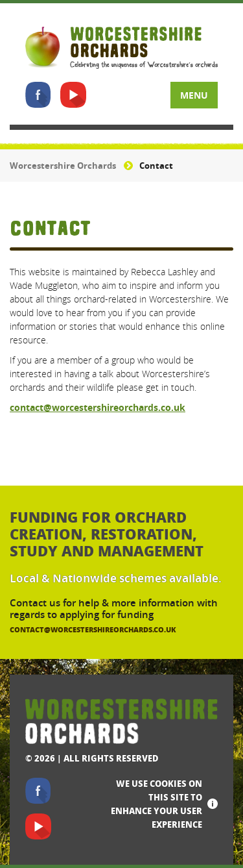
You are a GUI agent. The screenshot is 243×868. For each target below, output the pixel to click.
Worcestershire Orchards (63, 166)
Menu (194, 95)
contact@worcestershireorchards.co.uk (98, 407)
